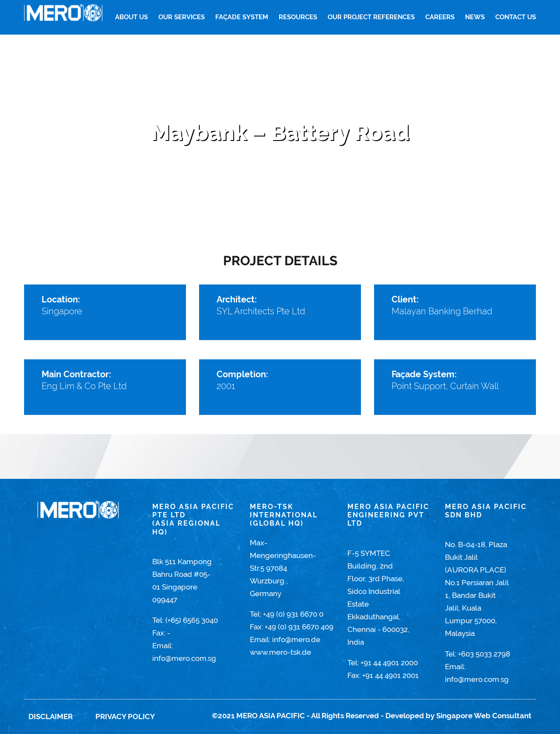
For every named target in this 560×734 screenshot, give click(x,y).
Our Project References (371, 17)
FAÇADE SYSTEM (242, 17)
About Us (131, 17)
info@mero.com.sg (184, 658)
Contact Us (516, 17)
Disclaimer (51, 716)
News (475, 17)
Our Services (182, 17)
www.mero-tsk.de (280, 652)
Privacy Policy (125, 716)
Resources (298, 17)
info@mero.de (296, 639)
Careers (440, 17)
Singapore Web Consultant (484, 716)
